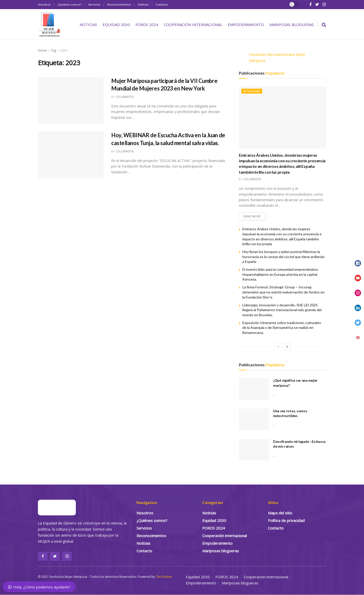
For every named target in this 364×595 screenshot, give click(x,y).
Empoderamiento (246, 25)
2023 (64, 50)
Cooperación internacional (193, 25)
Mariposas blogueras (292, 25)
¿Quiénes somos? (70, 4)
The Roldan (164, 577)
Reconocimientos (119, 4)
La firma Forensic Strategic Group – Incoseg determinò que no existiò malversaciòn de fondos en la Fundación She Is (283, 292)
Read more (252, 216)
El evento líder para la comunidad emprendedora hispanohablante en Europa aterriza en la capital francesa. (280, 274)
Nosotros (44, 4)
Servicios (94, 4)
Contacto (162, 4)
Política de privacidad (286, 520)
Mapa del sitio (280, 513)
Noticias (143, 4)
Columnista (124, 97)
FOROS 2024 (147, 25)
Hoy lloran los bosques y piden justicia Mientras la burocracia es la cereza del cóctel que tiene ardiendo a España (283, 257)
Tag (53, 50)
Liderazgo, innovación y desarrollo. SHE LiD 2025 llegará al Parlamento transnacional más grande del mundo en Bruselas (282, 310)
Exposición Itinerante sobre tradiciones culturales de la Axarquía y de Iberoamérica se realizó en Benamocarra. (282, 328)
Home (42, 50)
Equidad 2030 (116, 25)
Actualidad (252, 91)
